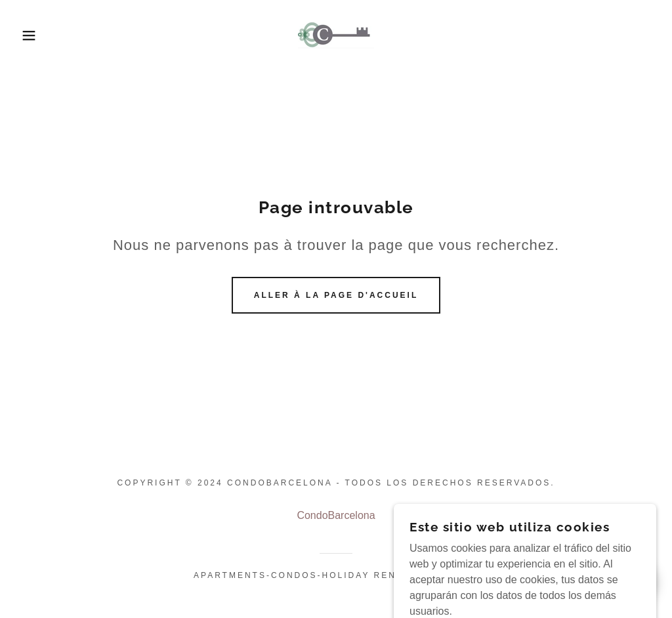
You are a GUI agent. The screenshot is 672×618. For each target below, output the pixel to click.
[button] (33, 35)
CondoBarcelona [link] (336, 515)
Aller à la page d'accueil (336, 295)
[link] (336, 34)
